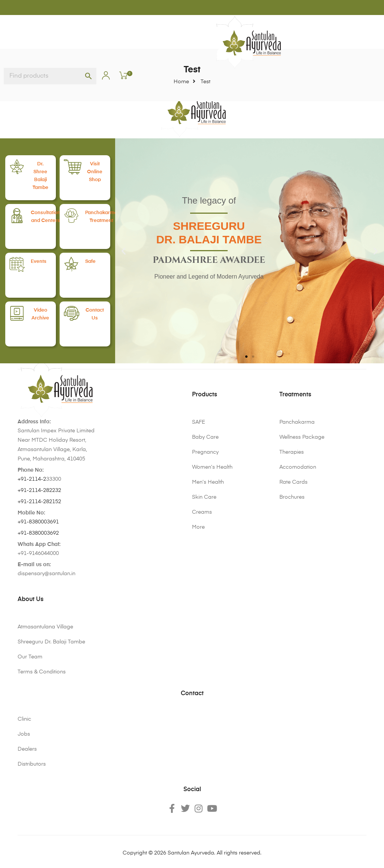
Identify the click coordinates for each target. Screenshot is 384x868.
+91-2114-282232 (39, 490)
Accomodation (298, 467)
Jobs (24, 734)
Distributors (32, 764)
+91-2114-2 (32, 479)
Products (205, 395)
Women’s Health (212, 467)
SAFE (199, 422)
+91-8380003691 (38, 522)
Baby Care (205, 437)
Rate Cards (293, 482)
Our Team (30, 657)
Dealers (27, 749)
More (198, 527)
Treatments (295, 395)
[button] (124, 251)
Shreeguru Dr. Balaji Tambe (51, 642)
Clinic (24, 719)
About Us (31, 600)
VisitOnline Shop (100, 171)
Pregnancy (205, 452)
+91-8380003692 (38, 533)
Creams (202, 512)
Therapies (292, 452)
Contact (192, 694)
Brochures (292, 497)
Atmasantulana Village (45, 627)
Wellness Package (302, 437)
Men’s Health (208, 482)
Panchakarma (297, 422)
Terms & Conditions (42, 672)
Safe (97, 261)
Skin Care (204, 497)
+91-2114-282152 (39, 502)
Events (45, 261)
